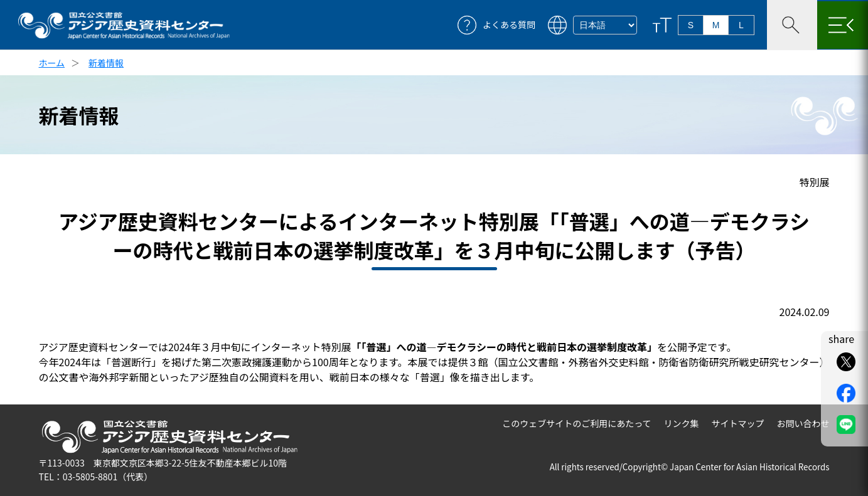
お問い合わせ (803, 423)
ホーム (52, 63)
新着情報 (106, 63)
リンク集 (682, 423)
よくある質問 (509, 25)
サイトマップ (738, 423)
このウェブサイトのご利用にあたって (576, 423)
